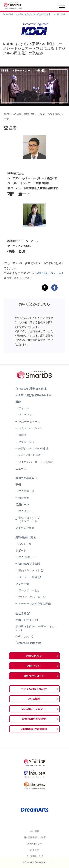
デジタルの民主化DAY (34, 689)
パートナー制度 (28, 577)
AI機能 (22, 435)
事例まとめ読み (25, 478)
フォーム (24, 408)
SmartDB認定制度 (30, 564)
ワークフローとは (29, 590)
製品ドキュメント (29, 570)
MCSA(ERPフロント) (34, 709)
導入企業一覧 (26, 491)
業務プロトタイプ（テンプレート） (29, 519)
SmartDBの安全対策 (34, 719)
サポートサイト (25, 620)
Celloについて (24, 636)
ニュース (21, 469)
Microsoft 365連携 (30, 455)
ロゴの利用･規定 (35, 856)
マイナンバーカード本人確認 (36, 462)
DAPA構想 (34, 699)
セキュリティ (26, 442)
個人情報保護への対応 (35, 837)
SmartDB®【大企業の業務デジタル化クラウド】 (27, 14)
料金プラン (34, 666)
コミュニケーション (31, 428)
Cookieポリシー (34, 844)
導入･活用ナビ (27, 557)
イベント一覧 (24, 544)
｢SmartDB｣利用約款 (28, 643)
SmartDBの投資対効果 (34, 729)
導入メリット (26, 511)
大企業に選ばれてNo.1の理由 (33, 395)
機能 (18, 402)
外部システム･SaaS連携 (33, 448)
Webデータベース (29, 422)
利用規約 (35, 850)
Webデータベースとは (32, 597)
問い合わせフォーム (50, 273)
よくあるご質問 (25, 528)
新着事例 (24, 498)
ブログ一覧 (22, 584)
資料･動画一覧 (24, 537)
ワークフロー (26, 415)
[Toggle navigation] (62, 7)
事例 (18, 485)
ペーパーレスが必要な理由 (35, 604)
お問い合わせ (34, 656)
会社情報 (21, 613)
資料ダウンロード (34, 676)
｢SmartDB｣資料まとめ (30, 389)
